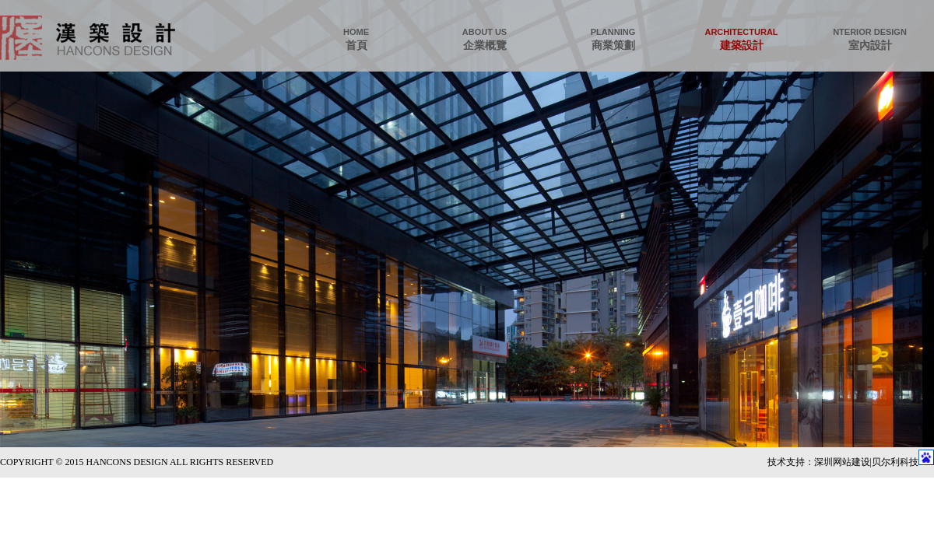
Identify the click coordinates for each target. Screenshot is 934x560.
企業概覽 (485, 39)
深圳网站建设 (842, 462)
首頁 (356, 39)
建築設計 (741, 39)
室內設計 (870, 39)
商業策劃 (613, 39)
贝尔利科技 (895, 462)
